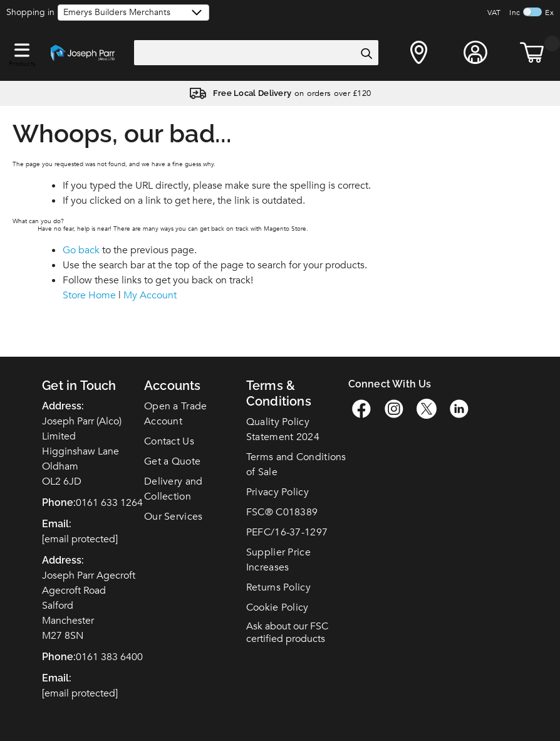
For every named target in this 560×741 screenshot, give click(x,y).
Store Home (89, 295)
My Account (150, 295)
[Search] (366, 53)
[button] (22, 48)
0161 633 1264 (109, 503)
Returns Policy (278, 587)
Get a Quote (172, 461)
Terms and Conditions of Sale (296, 465)
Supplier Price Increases (278, 560)
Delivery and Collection (174, 489)
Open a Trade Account (176, 414)
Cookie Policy (277, 607)
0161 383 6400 (109, 657)
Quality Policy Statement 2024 (283, 429)
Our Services (174, 517)
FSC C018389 (282, 512)
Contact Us (169, 441)
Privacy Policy (277, 492)
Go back (81, 250)
